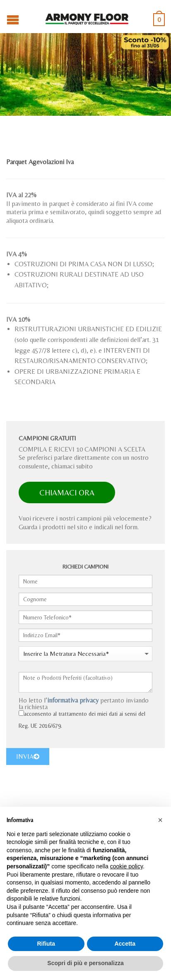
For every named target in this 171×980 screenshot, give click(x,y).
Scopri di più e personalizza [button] (85, 963)
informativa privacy (73, 700)
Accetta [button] (125, 944)
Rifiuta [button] (46, 944)
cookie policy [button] (126, 866)
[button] (160, 820)
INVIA (28, 757)
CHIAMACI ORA (67, 492)
